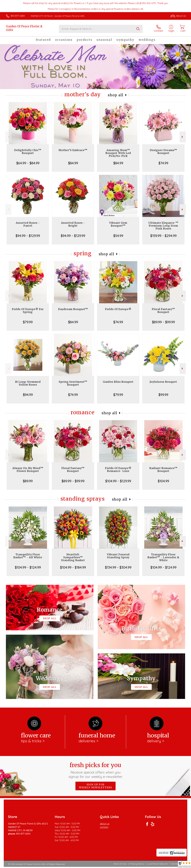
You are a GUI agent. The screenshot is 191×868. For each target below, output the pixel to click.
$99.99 (163, 395)
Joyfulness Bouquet (163, 382)
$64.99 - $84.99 (28, 163)
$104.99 (163, 481)
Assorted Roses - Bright (73, 224)
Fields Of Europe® (118, 309)
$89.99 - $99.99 (163, 322)
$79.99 (28, 322)
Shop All (116, 95)
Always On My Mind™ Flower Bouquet (28, 470)
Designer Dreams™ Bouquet (163, 152)
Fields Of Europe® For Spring (28, 311)
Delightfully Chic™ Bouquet (28, 152)
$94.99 (28, 395)
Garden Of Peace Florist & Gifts (24, 28)
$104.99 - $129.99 (118, 481)
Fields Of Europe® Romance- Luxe (118, 470)
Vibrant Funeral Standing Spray (118, 556)
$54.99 (118, 236)
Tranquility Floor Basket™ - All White (28, 556)
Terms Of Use (120, 864)
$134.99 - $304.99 (118, 567)
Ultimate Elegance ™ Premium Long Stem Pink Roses (163, 226)
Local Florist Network (157, 864)
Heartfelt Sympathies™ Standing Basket (73, 557)
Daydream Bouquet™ (73, 309)
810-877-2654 (18, 16)
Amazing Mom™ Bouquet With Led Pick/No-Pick (118, 153)
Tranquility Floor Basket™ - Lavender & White (163, 557)
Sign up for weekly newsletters (96, 786)
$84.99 (73, 163)
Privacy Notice (137, 864)
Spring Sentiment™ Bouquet (73, 383)
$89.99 (28, 481)
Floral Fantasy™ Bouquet (163, 311)
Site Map (175, 864)
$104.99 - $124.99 (28, 567)
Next (183, 137)
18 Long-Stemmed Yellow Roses (28, 383)
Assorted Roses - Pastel (28, 224)
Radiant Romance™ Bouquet (163, 470)
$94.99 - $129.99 (28, 236)
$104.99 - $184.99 (73, 567)
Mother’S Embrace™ (73, 150)
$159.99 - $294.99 (163, 236)
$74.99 (163, 163)
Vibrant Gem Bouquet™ (118, 224)
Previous (8, 137)
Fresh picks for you (96, 770)
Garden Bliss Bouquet (118, 382)
